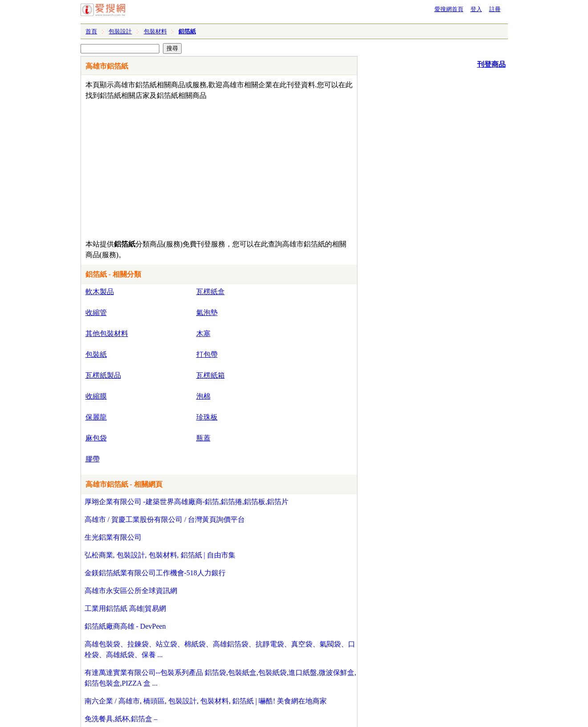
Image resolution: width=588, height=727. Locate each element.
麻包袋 (96, 438)
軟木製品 (100, 292)
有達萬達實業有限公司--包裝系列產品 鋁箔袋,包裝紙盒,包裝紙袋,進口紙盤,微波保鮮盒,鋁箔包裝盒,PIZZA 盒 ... (221, 678)
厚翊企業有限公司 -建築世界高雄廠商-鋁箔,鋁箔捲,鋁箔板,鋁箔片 (187, 502)
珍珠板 (207, 417)
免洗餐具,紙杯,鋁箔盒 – (121, 719)
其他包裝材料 (107, 333)
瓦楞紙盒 (211, 292)
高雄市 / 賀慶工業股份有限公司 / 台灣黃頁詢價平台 (165, 519)
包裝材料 (155, 31)
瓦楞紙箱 (211, 375)
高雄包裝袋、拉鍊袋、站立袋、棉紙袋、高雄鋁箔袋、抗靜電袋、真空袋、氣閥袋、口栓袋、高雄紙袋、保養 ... (220, 649)
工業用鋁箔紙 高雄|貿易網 (125, 608)
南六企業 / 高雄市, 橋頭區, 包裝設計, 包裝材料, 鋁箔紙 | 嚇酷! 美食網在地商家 (206, 701)
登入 (476, 9)
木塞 (203, 333)
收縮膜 (96, 396)
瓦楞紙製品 (103, 375)
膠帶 (93, 459)
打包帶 (207, 354)
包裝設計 (120, 31)
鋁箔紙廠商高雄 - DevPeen (125, 626)
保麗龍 (96, 417)
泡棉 (203, 396)
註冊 (495, 9)
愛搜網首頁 (449, 9)
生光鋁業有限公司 (113, 537)
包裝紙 (96, 354)
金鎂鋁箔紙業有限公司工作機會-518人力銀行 (155, 573)
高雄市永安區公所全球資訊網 (131, 591)
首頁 (91, 31)
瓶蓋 (203, 438)
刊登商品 (491, 64)
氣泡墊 (207, 313)
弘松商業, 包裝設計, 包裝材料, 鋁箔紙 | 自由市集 (160, 555)
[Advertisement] (193, 168)
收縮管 (96, 313)
